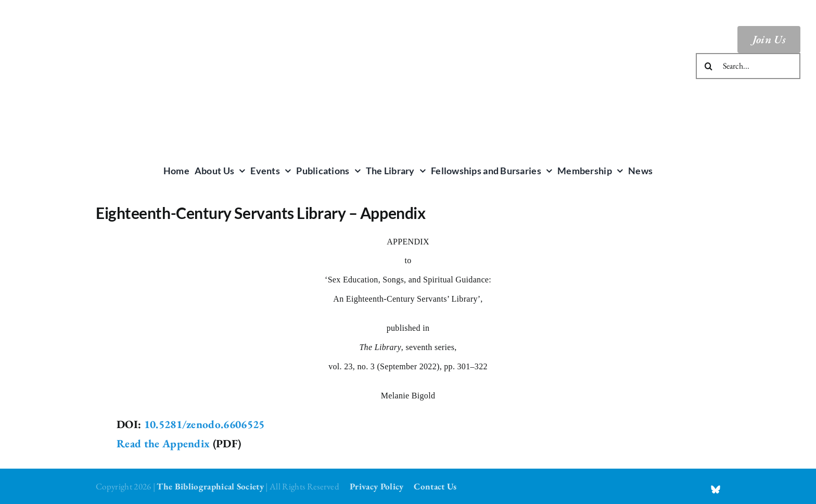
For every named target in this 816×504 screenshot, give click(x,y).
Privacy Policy (377, 486)
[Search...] (748, 66)
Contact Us (435, 486)
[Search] (709, 66)
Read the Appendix (163, 443)
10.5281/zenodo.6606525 (205, 424)
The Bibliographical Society (210, 486)
